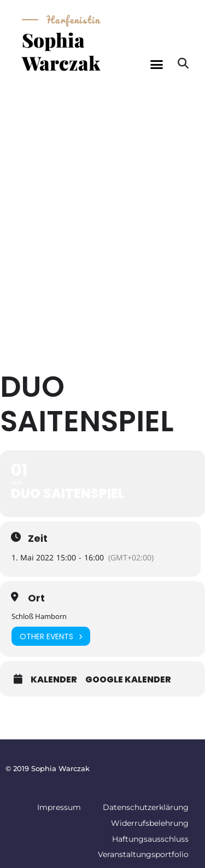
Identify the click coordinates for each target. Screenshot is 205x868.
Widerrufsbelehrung (150, 823)
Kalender (54, 680)
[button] (156, 65)
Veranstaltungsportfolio (143, 854)
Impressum (59, 807)
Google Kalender (128, 680)
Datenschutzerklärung (146, 807)
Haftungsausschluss (150, 839)
